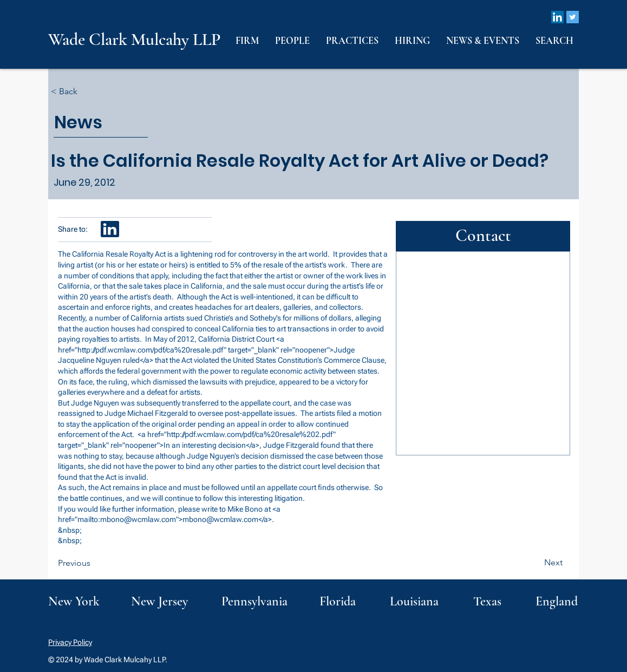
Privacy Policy (70, 642)
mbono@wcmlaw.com (138, 519)
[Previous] (94, 563)
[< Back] (87, 92)
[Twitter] (573, 17)
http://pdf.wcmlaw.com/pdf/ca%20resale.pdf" (152, 350)
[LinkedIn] (557, 17)
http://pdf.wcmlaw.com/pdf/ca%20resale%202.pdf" (251, 434)
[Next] (535, 563)
